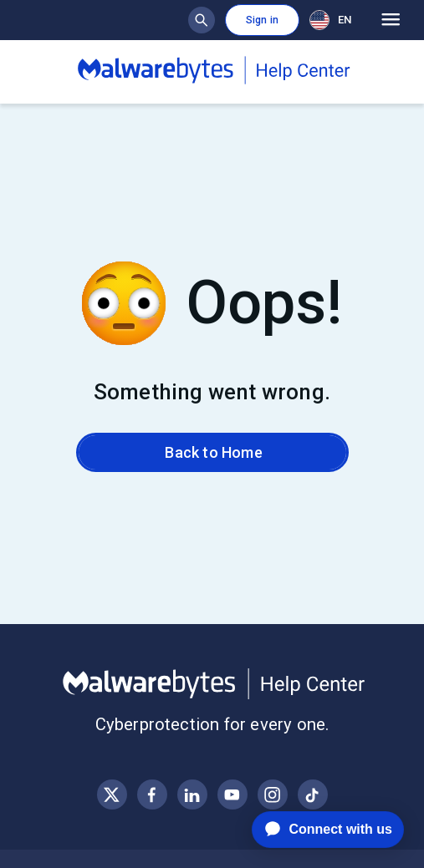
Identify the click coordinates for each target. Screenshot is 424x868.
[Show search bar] (202, 20)
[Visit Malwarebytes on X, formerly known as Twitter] (112, 795)
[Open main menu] (391, 20)
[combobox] (334, 20)
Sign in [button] (262, 20)
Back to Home (212, 452)
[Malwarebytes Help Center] (212, 684)
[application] (315, 830)
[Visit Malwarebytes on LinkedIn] (192, 795)
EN (330, 20)
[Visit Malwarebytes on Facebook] (152, 795)
